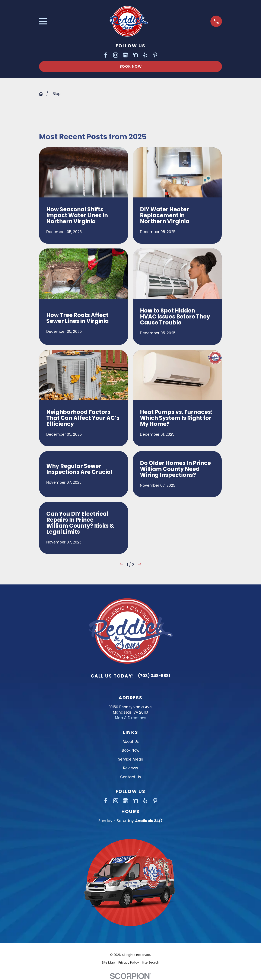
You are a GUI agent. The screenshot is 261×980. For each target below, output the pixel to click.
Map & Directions (131, 718)
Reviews (130, 768)
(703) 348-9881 (154, 676)
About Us (131, 742)
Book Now (131, 66)
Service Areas (130, 759)
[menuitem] (108, 963)
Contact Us (130, 777)
